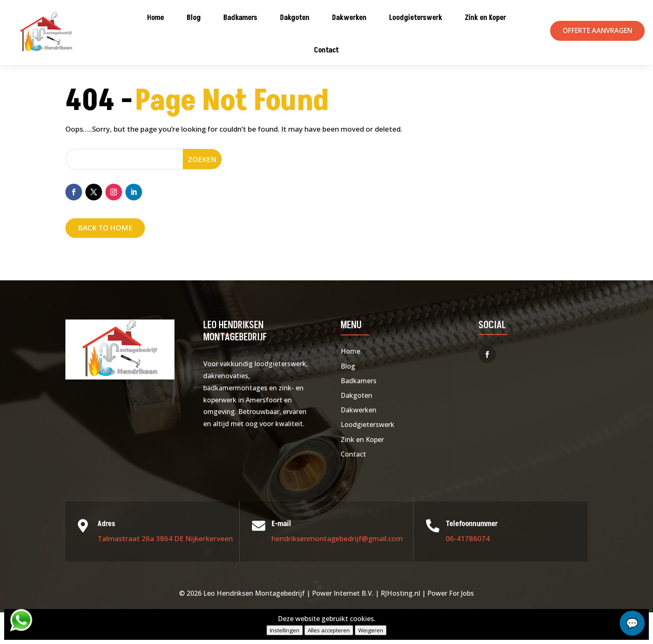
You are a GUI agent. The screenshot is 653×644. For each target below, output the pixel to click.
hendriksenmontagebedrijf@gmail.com (337, 570)
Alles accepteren (329, 630)
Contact (326, 50)
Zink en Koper (485, 18)
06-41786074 (468, 570)
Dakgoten (295, 18)
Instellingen (285, 630)
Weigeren (371, 630)
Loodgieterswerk (416, 18)
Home (156, 18)
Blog (194, 18)
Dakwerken (349, 18)
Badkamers (240, 18)
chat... (632, 623)
